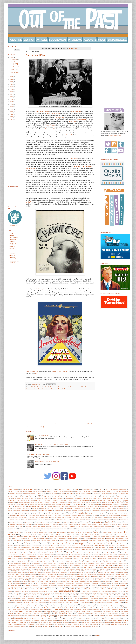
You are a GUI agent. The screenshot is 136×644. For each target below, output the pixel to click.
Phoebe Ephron (49, 593)
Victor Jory (83, 619)
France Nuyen (64, 535)
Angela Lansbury (34, 495)
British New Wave (82, 507)
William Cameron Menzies (20, 624)
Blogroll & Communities (13, 258)
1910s (37, 490)
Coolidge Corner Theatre (42, 517)
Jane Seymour (97, 555)
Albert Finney (125, 492)
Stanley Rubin (43, 610)
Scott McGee (124, 604)
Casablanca (33, 510)
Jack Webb (42, 553)
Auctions (54, 499)
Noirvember (59, 585)
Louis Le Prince (46, 573)
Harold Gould (11, 546)
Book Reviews (14, 237)
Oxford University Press (18, 589)
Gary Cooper (45, 538)
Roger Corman (26, 602)
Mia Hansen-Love (34, 580)
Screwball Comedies (21, 606)
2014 (11, 102)
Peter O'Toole (16, 593)
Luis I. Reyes (88, 573)
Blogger (97, 635)
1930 (48, 490)
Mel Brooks (109, 578)
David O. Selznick (30, 521)
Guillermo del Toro (92, 544)
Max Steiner (83, 578)
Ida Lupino (17, 551)
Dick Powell (67, 523)
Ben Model (95, 500)
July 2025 (14, 60)
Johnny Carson (71, 562)
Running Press (118, 602)
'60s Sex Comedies (13, 490)
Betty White (118, 500)
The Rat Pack (19, 615)
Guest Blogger (79, 544)
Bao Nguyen (115, 499)
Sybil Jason (18, 613)
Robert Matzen (112, 599)
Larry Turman (71, 567)
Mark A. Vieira (120, 574)
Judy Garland (53, 564)
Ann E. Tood (80, 495)
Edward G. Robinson (35, 528)
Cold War (101, 516)
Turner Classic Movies (47, 617)
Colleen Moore (108, 516)
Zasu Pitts (79, 626)
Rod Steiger (121, 601)
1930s (32, 387)
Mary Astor (95, 576)
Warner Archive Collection (60, 371)
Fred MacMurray (68, 537)
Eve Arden (116, 530)
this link (37, 373)
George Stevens (102, 540)
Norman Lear (112, 585)
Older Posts (91, 424)
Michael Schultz (91, 580)
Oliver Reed (52, 587)
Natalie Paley (79, 584)
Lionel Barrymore (88, 571)
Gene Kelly (70, 538)
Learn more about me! (115, 135)
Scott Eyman (116, 604)
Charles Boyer (113, 510)
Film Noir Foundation (108, 532)
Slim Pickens (39, 608)
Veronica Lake (68, 619)
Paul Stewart (17, 591)
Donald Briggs (29, 525)
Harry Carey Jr (54, 546)
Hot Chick (28, 549)
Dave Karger (108, 519)
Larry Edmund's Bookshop (51, 567)
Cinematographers (96, 514)
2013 (11, 104)
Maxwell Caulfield (100, 578)
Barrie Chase (31, 500)
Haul (118, 546)
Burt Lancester (26, 508)
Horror (15, 549)
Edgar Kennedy (81, 526)
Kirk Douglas (119, 566)
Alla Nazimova (96, 493)
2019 (11, 89)
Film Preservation (118, 532)
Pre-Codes (42, 389)
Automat (90, 499)
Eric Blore (38, 530)
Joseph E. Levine (124, 562)
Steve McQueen (18, 611)
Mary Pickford (118, 576)
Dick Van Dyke (74, 523)
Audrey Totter (78, 499)
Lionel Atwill (79, 571)
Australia (85, 499)
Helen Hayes (44, 548)
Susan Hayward (106, 611)
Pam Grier (29, 589)
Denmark (126, 521)
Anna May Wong (21, 497)
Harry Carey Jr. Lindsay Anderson (67, 546)
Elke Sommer (13, 530)
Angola (52, 495)
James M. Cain (22, 555)
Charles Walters (54, 512)
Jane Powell (81, 555)
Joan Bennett (76, 558)
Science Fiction (107, 604)
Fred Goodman (58, 537)
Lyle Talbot (99, 573)
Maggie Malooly (123, 573)
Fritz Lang (16, 538)
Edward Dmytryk (23, 528)
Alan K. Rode (110, 491)
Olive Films (25, 587)
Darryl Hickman (89, 519)
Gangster (29, 538)
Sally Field (37, 604)
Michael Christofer (62, 580)
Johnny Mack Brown (81, 562)
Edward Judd (46, 528)
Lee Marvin (39, 569)
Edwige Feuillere (63, 528)
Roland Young (34, 602)
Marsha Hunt (44, 576)
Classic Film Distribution (47, 516)
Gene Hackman (62, 538)
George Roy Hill (72, 540)
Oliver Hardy (35, 587)
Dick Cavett (52, 523)
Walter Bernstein (53, 621)
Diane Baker (45, 523)
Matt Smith (33, 578)
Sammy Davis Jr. (74, 604)
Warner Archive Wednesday (61, 389)
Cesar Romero (104, 510)
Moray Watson (106, 582)
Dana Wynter (49, 519)
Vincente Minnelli (117, 619)
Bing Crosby (62, 502)
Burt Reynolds (36, 508)
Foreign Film (55, 535)
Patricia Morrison (89, 589)
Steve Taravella (29, 611)
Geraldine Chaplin (12, 542)
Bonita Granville (52, 505)
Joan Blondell (85, 558)
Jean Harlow (48, 556)
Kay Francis (37, 566)
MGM (26, 580)
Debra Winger (94, 521)
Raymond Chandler (83, 595)
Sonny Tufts (80, 608)
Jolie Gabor (90, 562)
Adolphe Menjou (49, 492)
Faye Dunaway (42, 532)
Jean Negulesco (57, 557)
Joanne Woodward (24, 560)
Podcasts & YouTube (13, 240)
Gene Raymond (82, 119)
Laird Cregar (24, 567)
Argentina (110, 497)
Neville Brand (123, 584)
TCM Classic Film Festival (64, 613)
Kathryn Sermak (21, 566)
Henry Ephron (59, 548)
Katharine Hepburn (111, 564)
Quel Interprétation (38, 595)
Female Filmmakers (61, 532)
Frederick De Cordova (86, 537)
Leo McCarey (71, 569)
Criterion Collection (95, 517)
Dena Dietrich (119, 521)
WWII (29, 626)
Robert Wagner (81, 601)
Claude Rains (67, 516)
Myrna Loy (38, 584)
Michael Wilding (100, 580)
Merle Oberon (11, 580)
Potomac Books (114, 593)
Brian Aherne (57, 507)
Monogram (82, 582)
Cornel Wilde (61, 517)
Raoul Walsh (66, 595)
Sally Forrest (44, 604)
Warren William (57, 622)
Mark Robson (18, 576)
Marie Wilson (61, 575)
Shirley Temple (84, 606)
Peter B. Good (86, 591)
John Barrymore (41, 560)
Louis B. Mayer (21, 573)
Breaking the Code (20, 507)
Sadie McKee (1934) (36, 55)
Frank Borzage (120, 535)
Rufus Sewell (109, 602)
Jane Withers (105, 555)
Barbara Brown (123, 499)
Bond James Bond (42, 505)
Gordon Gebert (18, 544)
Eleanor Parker (79, 528)
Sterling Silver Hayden (117, 610)
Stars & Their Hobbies (56, 610)
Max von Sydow (91, 578)
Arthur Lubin (33, 499)
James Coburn (107, 553)
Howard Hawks (43, 549)
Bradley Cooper (119, 505)
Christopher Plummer (38, 514)
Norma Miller (75, 585)
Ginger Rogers (65, 542)
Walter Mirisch (63, 621)
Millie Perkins (40, 582)
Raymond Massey (94, 595)
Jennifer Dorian (24, 558)
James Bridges (81, 553)
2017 (11, 94)
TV (57, 617)
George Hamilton (17, 540)
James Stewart (40, 555)
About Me (12, 255)
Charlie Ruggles (81, 512)
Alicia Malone (70, 493)
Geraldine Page (22, 542)
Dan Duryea (18, 519)
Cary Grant (25, 510)
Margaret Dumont (32, 575)
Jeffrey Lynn (16, 558)
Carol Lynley (96, 508)
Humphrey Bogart (87, 549)
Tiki (91, 615)
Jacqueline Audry (51, 553)
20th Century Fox (114, 490)
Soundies (93, 608)
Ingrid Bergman (60, 551)
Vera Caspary (59, 619)
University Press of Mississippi (40, 619)
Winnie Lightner (123, 624)
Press (11, 251)
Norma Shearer (84, 585)
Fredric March (105, 537)
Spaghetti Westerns (102, 608)
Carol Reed (103, 508)
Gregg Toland (53, 544)
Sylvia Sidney (36, 613)
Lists (96, 571)
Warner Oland (32, 623)
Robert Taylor (63, 601)
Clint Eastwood (87, 516)
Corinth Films (53, 517)
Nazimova (107, 584)
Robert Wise (98, 601)
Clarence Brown (120, 514)
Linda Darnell (71, 571)
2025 (11, 57)
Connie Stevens (13, 517)
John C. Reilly (50, 560)
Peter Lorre (121, 591)
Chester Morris (103, 512)
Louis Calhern (29, 573)
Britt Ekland (90, 507)
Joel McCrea (33, 560)
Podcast (88, 593)
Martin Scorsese (61, 576)
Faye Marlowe (51, 532)
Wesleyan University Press (97, 623)
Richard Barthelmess (97, 597)
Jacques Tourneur (71, 553)
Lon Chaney (125, 571)
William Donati (67, 624)
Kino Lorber (108, 565)
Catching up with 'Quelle (45, 510)
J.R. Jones (116, 551)
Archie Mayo (103, 497)
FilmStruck (35, 535)
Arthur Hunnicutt (16, 499)
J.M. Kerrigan (108, 551)
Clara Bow (112, 514)
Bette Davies (102, 500)
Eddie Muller (72, 526)
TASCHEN (44, 613)
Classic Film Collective (34, 515)
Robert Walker (90, 601)
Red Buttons (103, 595)
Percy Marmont (44, 591)
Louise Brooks (64, 573)
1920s (42, 490)
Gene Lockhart (78, 538)
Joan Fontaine (103, 558)
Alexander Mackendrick (30, 493)
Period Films (52, 591)
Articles (12, 235)
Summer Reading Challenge (62, 611)
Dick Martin (59, 523)
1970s (94, 490)
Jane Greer (73, 555)
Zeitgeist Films (87, 626)
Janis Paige (16, 557)
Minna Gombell (48, 582)
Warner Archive (50, 389)
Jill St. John (68, 558)
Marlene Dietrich (35, 576)
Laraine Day (41, 567)
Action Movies (29, 492)
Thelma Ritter (27, 615)
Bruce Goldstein (114, 507)
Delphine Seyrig (110, 521)
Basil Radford (47, 500)
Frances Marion (73, 535)
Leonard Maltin (86, 569)
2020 (11, 87)
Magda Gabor (114, 573)
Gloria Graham (83, 542)
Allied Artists (113, 493)
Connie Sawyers (124, 516)
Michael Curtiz (72, 580)
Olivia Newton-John (82, 587)
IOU (94, 551)
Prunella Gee (28, 595)
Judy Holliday (61, 564)
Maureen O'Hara (54, 578)
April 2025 (14, 70)
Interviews (12, 253)
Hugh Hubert (77, 549)
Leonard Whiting (96, 569)
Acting (23, 492)
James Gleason (13, 555)
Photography (65, 593)
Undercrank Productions (91, 617)
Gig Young (36, 542)
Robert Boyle (77, 599)
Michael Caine (52, 580)
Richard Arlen (78, 597)
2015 (11, 99)
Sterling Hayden (95, 610)
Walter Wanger (72, 621)
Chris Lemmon (125, 512)
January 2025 (15, 72)
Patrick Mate (98, 589)
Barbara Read (11, 500)
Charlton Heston (90, 512)
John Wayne (62, 562)
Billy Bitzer (40, 502)
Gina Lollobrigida (54, 542)
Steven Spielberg (38, 611)
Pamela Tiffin (44, 589)
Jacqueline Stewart (61, 553)
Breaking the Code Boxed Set (35, 507)
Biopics (69, 502)
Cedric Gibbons (95, 510)
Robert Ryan (55, 600)
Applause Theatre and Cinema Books (89, 497)
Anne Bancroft (31, 497)
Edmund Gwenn (108, 526)
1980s (101, 490)
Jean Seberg (77, 557)
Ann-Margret (112, 495)
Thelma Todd (35, 615)
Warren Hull (40, 623)
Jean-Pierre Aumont (112, 557)
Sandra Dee (83, 604)
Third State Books (61, 615)
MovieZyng (125, 582)
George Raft (55, 540)
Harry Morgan (80, 546)
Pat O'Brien (72, 589)
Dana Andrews (33, 519)
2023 (11, 79)
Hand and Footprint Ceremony (119, 544)
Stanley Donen (25, 610)
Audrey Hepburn (69, 499)
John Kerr (15, 562)
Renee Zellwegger (32, 597)
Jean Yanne (93, 557)
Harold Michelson (36, 546)
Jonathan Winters (106, 562)
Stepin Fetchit (86, 610)
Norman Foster (95, 585)
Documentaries (98, 523)
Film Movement (87, 532)
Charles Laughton (25, 512)
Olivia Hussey (72, 587)
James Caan (89, 553)
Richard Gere (125, 597)
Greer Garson (45, 544)
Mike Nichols (32, 582)
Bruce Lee (122, 507)
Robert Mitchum (123, 598)
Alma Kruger (17, 495)
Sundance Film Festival (87, 611)
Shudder (100, 606)
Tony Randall (18, 617)
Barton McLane (39, 500)
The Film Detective (120, 613)
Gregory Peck (61, 544)
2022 (11, 82)
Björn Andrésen (76, 502)
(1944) (53, 113)
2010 (11, 112)
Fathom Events (18, 532)
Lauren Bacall (107, 567)
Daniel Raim (63, 519)
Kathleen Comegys (122, 564)
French (112, 537)
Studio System (47, 611)
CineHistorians (73, 514)
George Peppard (46, 540)
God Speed (111, 542)
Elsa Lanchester (21, 530)
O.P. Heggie (11, 587)
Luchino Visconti (73, 573)
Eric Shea (44, 530)
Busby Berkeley (44, 508)
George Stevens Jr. (112, 540)
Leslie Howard (105, 569)
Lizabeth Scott (111, 571)
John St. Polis (36, 562)
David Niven (21, 521)
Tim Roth (95, 615)
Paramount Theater (62, 589)
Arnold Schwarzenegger (119, 497)
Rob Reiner (70, 599)
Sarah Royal (91, 604)
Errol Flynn (70, 530)
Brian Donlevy (65, 507)
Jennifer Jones (33, 558)
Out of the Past (14, 226)
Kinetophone (91, 566)
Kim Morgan (77, 566)
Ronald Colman (51, 602)
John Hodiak (121, 560)
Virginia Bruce (11, 621)
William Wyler (114, 624)
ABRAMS (17, 492)
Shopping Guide (93, 606)
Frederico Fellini (97, 537)
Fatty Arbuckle (26, 532)
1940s (61, 490)
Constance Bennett (23, 517)
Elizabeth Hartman (115, 528)
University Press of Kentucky (21, 619)
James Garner (125, 553)
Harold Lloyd (27, 546)
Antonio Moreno (66, 497)
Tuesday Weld (35, 617)
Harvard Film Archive (100, 546)
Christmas (28, 514)
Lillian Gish (39, 571)
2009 (11, 114)
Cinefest (65, 514)
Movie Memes (115, 582)
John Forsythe (102, 560)
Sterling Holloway (106, 610)
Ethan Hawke (99, 530)
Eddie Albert (64, 526)
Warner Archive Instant (110, 621)
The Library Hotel (41, 289)
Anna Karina (120, 495)
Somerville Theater (59, 608)
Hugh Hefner (69, 549)
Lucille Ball (81, 573)
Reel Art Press (119, 595)
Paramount (53, 589)
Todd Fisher (116, 615)
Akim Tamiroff (38, 387)
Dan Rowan (25, 519)
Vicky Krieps (76, 619)
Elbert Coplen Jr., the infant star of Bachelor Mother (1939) (52, 445)
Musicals (30, 583)
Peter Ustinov (32, 593)
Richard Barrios (87, 597)
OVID (9, 589)
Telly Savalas (94, 613)
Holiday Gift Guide (102, 547)
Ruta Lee (15, 604)
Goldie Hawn (120, 542)
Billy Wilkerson (54, 502)
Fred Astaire (50, 537)
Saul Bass (98, 604)
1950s (68, 490)
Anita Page (58, 495)
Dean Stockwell (48, 521)
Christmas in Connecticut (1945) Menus (38, 455)
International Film (79, 551)
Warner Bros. (23, 622)
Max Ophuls (75, 578)
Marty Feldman (70, 576)
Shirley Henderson (57, 606)
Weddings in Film (75, 622)
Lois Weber (118, 571)
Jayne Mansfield (32, 557)
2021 (11, 84)
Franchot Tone (59, 117)
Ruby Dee (94, 602)
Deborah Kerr (85, 521)
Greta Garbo (69, 544)
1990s (107, 490)
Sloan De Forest (48, 608)
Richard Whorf (31, 599)
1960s (76, 490)
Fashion (10, 532)
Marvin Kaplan (79, 576)
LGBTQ (14, 571)
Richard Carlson (107, 597)
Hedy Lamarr (17, 548)
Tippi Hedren (109, 615)
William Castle (31, 624)
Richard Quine (13, 599)
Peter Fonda (105, 591)
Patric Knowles (80, 589)
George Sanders (82, 540)
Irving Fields (101, 551)
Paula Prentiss (25, 591)
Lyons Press (107, 573)
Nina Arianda (52, 585)
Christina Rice (21, 514)
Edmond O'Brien (99, 526)
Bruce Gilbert (105, 507)
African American (69, 492)
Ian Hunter (123, 549)
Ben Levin (75, 500)
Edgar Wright (89, 526)
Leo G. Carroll (67, 135)
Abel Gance (11, 492)
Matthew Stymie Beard (43, 578)
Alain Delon (94, 492)
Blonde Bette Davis (109, 502)
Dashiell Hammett (99, 519)
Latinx (100, 567)
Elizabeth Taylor (125, 528)
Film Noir (96, 532)
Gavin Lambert (53, 538)
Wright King (23, 626)
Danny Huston (71, 519)
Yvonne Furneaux (70, 626)
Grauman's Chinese (35, 544)
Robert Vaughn (72, 600)
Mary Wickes (16, 578)
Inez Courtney (25, 551)
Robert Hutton (104, 599)
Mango (18, 575)
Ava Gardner (97, 499)
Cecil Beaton (87, 510)
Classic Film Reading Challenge (13, 245)
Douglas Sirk (115, 525)
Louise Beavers (55, 573)
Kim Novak (84, 566)
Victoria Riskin (98, 619)
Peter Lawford (113, 591)
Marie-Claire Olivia (71, 575)
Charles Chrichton (122, 510)
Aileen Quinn (78, 492)
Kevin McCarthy (61, 566)
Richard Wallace (22, 599)
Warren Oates (48, 623)
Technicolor (80, 613)
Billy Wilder (47, 502)
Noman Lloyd (67, 585)
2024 (11, 77)
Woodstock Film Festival (13, 626)
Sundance (78, 611)
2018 (11, 92)
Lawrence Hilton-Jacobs (13, 569)
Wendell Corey (85, 623)
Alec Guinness (19, 493)
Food (49, 535)
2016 (11, 97)
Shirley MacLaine (75, 606)
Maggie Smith (11, 575)
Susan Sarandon (124, 611)
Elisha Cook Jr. (105, 528)
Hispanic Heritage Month (88, 547)
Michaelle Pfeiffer (109, 580)
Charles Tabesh (44, 512)
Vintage (125, 619)
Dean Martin (40, 521)
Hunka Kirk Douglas (100, 549)
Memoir (125, 578)
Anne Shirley (48, 497)
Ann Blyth (65, 495)
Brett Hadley (50, 507)
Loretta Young (13, 573)
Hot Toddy (35, 549)
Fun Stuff (23, 538)
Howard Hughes (53, 549)
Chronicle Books (50, 514)
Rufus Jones (101, 602)
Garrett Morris (36, 538)
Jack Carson (18, 553)
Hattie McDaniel (112, 546)
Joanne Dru (15, 560)
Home (56, 424)
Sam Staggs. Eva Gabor (54, 604)
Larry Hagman (63, 567)
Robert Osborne (36, 600)
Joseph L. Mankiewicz (15, 564)
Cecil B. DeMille (77, 510)
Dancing (56, 519)
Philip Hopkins (40, 593)
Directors (89, 523)
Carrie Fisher (17, 510)
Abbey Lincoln (123, 490)
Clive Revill (94, 516)
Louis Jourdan (38, 573)
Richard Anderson (69, 597)
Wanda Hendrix (81, 621)
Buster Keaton (54, 508)
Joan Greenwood (112, 558)
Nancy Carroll (52, 584)
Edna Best (116, 526)
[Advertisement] (60, 407)
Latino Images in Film (89, 567)
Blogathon (99, 502)
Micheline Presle (119, 580)
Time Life (102, 615)
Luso (94, 573)
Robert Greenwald (94, 599)
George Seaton (92, 540)
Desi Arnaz (21, 523)
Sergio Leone (30, 606)
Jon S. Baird (97, 562)
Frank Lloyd (24, 537)
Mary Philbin (110, 576)
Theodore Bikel (43, 615)
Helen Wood (51, 548)
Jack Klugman (26, 553)
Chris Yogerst (13, 514)
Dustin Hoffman (123, 525)
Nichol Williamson (35, 585)
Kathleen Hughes (12, 566)
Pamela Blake (36, 589)
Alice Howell (62, 493)
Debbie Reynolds (76, 521)
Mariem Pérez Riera (82, 575)
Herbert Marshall (76, 548)
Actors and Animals (39, 492)
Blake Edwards (91, 502)
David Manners (13, 521)
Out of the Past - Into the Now (117, 587)
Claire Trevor (105, 514)
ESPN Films (83, 530)
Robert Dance (85, 599)
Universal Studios (111, 617)
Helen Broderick (26, 548)
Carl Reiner (69, 508)
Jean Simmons (85, 557)
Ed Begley (50, 526)
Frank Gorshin (16, 537)
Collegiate (116, 515)
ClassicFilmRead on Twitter (14, 262)
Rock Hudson (114, 601)
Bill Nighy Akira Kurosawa (23, 502)
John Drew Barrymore (77, 560)
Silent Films (20, 608)
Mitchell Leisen (66, 582)
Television (87, 613)
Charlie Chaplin (71, 512)
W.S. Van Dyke (35, 621)
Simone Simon (31, 608)
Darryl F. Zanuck (80, 519)
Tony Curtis (10, 617)
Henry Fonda (68, 548)
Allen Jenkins (105, 493)
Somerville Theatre (71, 608)
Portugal (95, 593)
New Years (26, 585)
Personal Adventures (67, 591)
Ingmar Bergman (50, 551)
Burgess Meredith (17, 508)
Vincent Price (107, 619)
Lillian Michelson (48, 571)
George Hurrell (27, 540)
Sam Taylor (65, 604)
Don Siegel (12, 524)
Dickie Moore (82, 523)
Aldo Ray (12, 493)
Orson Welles (91, 587)
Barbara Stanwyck (21, 500)
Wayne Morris (66, 623)
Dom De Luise (125, 523)
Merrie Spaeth (19, 580)
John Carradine (58, 560)
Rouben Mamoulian (86, 602)
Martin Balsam (52, 576)
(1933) (42, 111)
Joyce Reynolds (35, 564)
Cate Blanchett (58, 510)
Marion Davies (102, 574)
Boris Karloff (91, 505)
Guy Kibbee (101, 544)
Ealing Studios (28, 526)
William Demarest (58, 624)
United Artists (102, 617)
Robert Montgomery (16, 600)
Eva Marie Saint (108, 530)
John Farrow (87, 560)
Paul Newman (120, 589)
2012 (11, 107)
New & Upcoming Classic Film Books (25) (47, 461)
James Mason (31, 555)
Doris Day (73, 525)
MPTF (11, 584)
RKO (63, 599)
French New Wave (120, 537)
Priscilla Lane (20, 595)
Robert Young (106, 601)
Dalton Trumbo (123, 517)
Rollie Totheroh (43, 602)
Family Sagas (123, 530)
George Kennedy (36, 540)
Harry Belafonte (45, 546)
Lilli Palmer (32, 571)
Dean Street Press (57, 521)
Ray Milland (74, 595)
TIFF (87, 615)
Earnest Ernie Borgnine (39, 526)
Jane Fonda (66, 555)
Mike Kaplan (25, 582)
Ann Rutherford (88, 495)
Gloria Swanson (102, 542)
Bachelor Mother (106, 499)
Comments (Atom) (39, 427)
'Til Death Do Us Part (26, 490)
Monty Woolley (98, 582)
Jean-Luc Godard (102, 557)
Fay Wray (34, 532)
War (88, 621)
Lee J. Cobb (31, 569)
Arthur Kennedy (25, 499)
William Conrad (40, 624)
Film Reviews (61, 387)
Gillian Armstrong (44, 542)
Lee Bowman (24, 569)
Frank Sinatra (41, 537)
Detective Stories (29, 523)
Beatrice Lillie (55, 500)
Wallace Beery (44, 621)
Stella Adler (78, 610)
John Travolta (54, 562)
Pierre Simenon (81, 593)
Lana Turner (33, 567)
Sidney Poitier (115, 606)
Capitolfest (62, 508)
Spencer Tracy (112, 608)
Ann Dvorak (72, 495)
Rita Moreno (57, 599)
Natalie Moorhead (70, 584)
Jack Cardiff (11, 553)
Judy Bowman (44, 564)
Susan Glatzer (97, 611)
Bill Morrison (12, 502)
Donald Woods (56, 525)
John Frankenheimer (112, 560)
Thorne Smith (81, 615)
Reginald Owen (16, 597)
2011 (11, 109)
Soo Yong (87, 608)
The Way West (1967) (41, 435)
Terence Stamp (102, 613)
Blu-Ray (120, 502)
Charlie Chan (63, 512)
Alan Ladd (118, 492)
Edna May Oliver (124, 526)
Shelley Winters (47, 606)
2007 (11, 119)
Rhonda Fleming (49, 597)
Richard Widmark (40, 599)
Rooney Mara (69, 602)
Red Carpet (110, 595)
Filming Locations (26, 535)
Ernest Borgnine (52, 530)
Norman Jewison (104, 585)
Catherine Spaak (67, 510)
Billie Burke (33, 502)
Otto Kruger (104, 587)
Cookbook (31, 517)
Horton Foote (21, 549)
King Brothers (99, 566)
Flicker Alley (43, 535)
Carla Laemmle (78, 508)
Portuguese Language (103, 593)
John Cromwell (67, 560)
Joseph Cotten (115, 562)
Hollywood (119, 548)
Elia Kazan (96, 528)
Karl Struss (92, 564)
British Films (73, 507)
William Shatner (95, 624)
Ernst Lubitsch (62, 530)
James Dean (116, 553)
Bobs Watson (33, 505)
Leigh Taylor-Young (53, 569)
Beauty (70, 500)
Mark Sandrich (26, 576)
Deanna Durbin (67, 521)
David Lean (116, 519)
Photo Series (57, 593)
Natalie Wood (87, 584)
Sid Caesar (107, 606)
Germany (29, 542)
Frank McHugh (32, 537)
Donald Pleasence (46, 525)
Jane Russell (88, 555)
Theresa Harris (52, 615)
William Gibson (76, 624)
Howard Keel (62, 549)
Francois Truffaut (111, 535)
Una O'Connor (79, 617)
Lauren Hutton (116, 567)
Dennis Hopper (13, 523)
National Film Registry (97, 583)
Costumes (68, 517)
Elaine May (72, 528)
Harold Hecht (19, 546)
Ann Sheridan (97, 495)
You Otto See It (47, 626)
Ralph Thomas (48, 595)
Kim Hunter (70, 566)
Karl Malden (84, 564)
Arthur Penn (41, 499)
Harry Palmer (89, 546)
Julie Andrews (70, 564)
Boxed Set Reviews (107, 505)
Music (24, 584)
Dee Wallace (102, 521)
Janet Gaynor (121, 555)
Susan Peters (115, 611)
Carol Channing (87, 508)
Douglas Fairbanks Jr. (104, 524)
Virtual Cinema (20, 621)
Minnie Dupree (57, 582)
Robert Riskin (47, 601)
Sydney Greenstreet (27, 613)
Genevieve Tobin (110, 538)
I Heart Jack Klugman (113, 549)
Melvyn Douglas (118, 578)
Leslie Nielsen (114, 569)
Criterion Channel (85, 517)
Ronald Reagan (60, 602)
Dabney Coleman (113, 517)
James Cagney (97, 553)
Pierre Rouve (73, 593)
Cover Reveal (76, 517)
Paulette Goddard (34, 591)
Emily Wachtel (30, 530)
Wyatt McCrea (37, 626)
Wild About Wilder (117, 622)
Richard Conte (117, 597)
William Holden (85, 624)
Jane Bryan (58, 555)
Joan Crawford (76, 111)
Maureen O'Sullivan (65, 578)
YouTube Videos (59, 626)
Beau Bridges (63, 500)
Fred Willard (77, 537)
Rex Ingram (41, 597)
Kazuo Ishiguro (45, 566)
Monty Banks (89, 582)
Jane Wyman (113, 555)
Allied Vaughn (121, 493)
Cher (96, 512)
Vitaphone (27, 621)
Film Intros (78, 532)
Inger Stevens (42, 551)
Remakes (24, 597)
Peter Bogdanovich (95, 591)
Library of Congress (23, 571)
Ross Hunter (77, 602)
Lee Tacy (45, 569)
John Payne (28, 562)
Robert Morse (26, 601)
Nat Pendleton (61, 584)
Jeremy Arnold (42, 558)
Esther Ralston (50, 125)
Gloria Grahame (92, 542)
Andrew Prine (25, 495)
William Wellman (105, 624)
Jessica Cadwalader (59, 558)
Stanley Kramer (34, 610)
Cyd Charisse (104, 517)
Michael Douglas (81, 580)
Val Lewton (52, 619)
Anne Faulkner (40, 497)
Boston (97, 505)
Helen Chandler (35, 548)
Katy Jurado (30, 566)
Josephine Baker (26, 564)
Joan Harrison (121, 558)
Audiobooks (61, 499)
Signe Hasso (125, 606)
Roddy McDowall (17, 602)
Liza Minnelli (103, 571)
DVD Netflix (11, 526)
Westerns (107, 622)
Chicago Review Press (114, 512)
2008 (11, 117)
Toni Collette (124, 615)
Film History (71, 532)
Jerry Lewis (50, 558)
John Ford (94, 560)
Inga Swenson (33, 551)
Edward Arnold (50, 129)
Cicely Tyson (58, 514)
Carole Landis (111, 508)
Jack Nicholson (35, 553)
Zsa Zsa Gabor (95, 626)
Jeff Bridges (122, 557)
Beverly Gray (125, 500)
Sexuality (38, 606)
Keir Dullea (53, 566)
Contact (12, 249)
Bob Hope (16, 505)
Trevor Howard (26, 617)
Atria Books (48, 499)
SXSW (11, 613)
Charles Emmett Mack (14, 512)
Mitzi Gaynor (74, 582)
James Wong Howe (50, 555)
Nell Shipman (115, 583)
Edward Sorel (55, 528)
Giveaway (73, 542)
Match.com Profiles (25, 578)
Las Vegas (78, 567)
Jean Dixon (73, 121)
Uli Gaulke (72, 617)
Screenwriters (11, 606)
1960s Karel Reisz (86, 490)
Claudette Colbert (77, 515)
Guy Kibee (108, 544)
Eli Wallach (88, 528)
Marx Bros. (87, 576)
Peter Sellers (24, 593)
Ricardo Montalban (59, 597)
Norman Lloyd (121, 585)
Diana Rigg (37, 523)
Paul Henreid (112, 589)
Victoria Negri (90, 619)
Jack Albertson (123, 551)
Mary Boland (103, 576)
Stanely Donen (16, 610)
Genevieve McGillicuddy (98, 538)
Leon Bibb (78, 569)
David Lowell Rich (124, 519)
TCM (50, 613)
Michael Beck (43, 580)
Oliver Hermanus (43, 587)
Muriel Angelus (18, 584)
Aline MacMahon (87, 493)
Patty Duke (105, 589)
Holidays (111, 547)
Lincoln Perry (64, 571)
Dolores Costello (116, 523)
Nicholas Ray (44, 585)
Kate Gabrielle (100, 564)
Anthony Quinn (57, 497)
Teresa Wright (111, 613)
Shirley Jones (66, 606)
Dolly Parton (108, 523)
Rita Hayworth (49, 599)
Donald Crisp (37, 525)
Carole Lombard (120, 508)
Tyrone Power (64, 617)
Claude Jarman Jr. (58, 516)
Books (79, 504)
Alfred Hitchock (41, 493)
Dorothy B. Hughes (81, 525)
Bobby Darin (24, 505)
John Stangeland (45, 562)
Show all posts (74, 49)
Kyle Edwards (16, 567)
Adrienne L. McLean (59, 492)
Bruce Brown (98, 507)
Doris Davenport (65, 525)
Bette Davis (110, 500)
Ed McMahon (57, 526)
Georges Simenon (122, 540)
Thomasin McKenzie (72, 615)
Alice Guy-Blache (53, 493)
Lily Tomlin (56, 571)
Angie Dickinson (45, 495)
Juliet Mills (77, 564)
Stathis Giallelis (69, 610)
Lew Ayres (121, 569)
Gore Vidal (26, 544)
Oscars (98, 587)
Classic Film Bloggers (19, 515)
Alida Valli (78, 493)
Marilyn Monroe (92, 574)
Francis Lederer (102, 535)
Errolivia (76, 530)
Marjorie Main (111, 575)
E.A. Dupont (20, 526)
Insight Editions (70, 551)
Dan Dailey (10, 519)
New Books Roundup (14, 585)
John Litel (22, 562)
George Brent (119, 538)
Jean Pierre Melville (67, 557)
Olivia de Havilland (61, 587)
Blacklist (84, 502)
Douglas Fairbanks (92, 525)
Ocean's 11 (18, 587)
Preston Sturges (12, 595)
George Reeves (63, 540)
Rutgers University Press (26, 604)
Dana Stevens (41, 519)
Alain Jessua (102, 492)
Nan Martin (45, 584)
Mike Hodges (17, 582)
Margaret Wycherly (52, 575)
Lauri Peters (124, 567)
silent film (12, 608)
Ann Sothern (105, 495)
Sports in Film (120, 608)
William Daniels (49, 624)
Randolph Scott (57, 595)
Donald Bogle (20, 525)
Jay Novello (24, 557)
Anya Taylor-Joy (75, 497)
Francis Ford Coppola (91, 535)
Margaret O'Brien (42, 575)
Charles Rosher (35, 512)
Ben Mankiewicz (84, 500)
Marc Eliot (24, 575)
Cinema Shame (84, 514)
